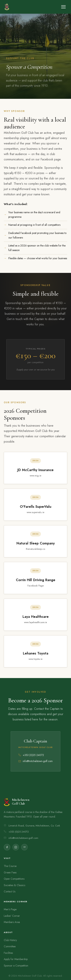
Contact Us (10, 891)
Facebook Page (36, 586)
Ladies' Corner (12, 916)
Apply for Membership (16, 959)
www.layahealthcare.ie (35, 622)
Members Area (12, 922)
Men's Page (10, 909)
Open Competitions (14, 879)
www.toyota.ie (35, 659)
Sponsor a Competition (16, 966)
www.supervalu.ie (35, 512)
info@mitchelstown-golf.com (38, 761)
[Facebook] (7, 847)
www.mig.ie (35, 476)
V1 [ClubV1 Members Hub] (25, 847)
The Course (10, 866)
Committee (10, 946)
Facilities (8, 953)
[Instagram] (16, 847)
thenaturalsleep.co (35, 549)
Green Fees (10, 872)
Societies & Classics (14, 885)
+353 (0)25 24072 (33, 755)
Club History (10, 940)
